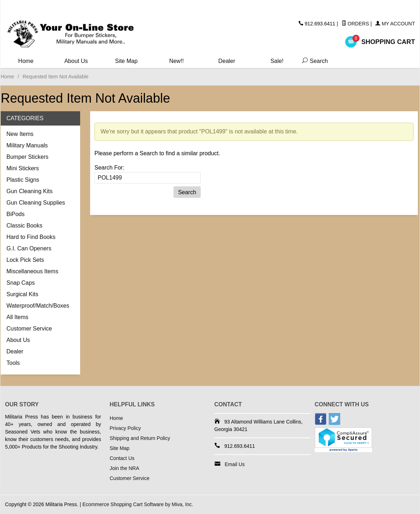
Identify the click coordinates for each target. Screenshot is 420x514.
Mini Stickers (23, 168)
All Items (17, 317)
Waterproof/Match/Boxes (38, 306)
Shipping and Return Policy (140, 438)
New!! (177, 61)
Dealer (227, 61)
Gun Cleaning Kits (30, 191)
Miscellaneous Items (32, 271)
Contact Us (122, 458)
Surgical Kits (22, 294)
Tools (13, 363)
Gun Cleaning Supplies (36, 203)
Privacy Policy (125, 428)
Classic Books (24, 226)
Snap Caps (21, 283)
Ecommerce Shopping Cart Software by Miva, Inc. (138, 504)
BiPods (16, 214)
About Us (76, 61)
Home (26, 61)
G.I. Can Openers (29, 248)
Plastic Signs (23, 180)
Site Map (126, 61)
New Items (20, 134)
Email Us (235, 464)
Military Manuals (27, 145)
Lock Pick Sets (25, 260)
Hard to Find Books (31, 237)
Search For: (109, 168)
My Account (395, 24)
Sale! (277, 61)
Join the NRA (124, 468)
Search (313, 61)
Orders (355, 24)
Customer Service (29, 329)
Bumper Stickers (27, 157)
